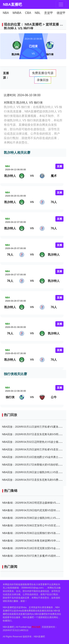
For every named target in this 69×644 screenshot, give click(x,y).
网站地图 (36, 627)
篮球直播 (52, 24)
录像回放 (43, 80)
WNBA (17, 13)
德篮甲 (61, 13)
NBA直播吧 (9, 4)
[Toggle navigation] (61, 4)
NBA (6, 13)
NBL (38, 13)
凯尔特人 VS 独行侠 (19, 28)
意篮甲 (49, 13)
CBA (28, 13)
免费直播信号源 (43, 73)
